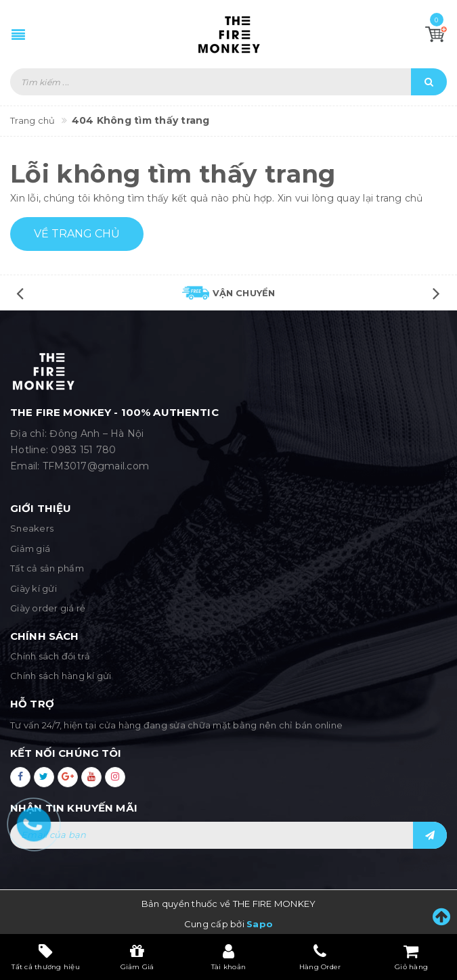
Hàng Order (320, 957)
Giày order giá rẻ (48, 608)
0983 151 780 (83, 450)
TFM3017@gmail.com (96, 466)
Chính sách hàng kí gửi (61, 676)
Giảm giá (30, 549)
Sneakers (32, 528)
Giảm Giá (137, 957)
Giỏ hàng (411, 957)
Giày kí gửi (34, 588)
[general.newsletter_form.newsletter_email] (228, 835)
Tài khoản (228, 957)
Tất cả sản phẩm (47, 568)
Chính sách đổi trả (50, 656)
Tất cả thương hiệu (46, 957)
